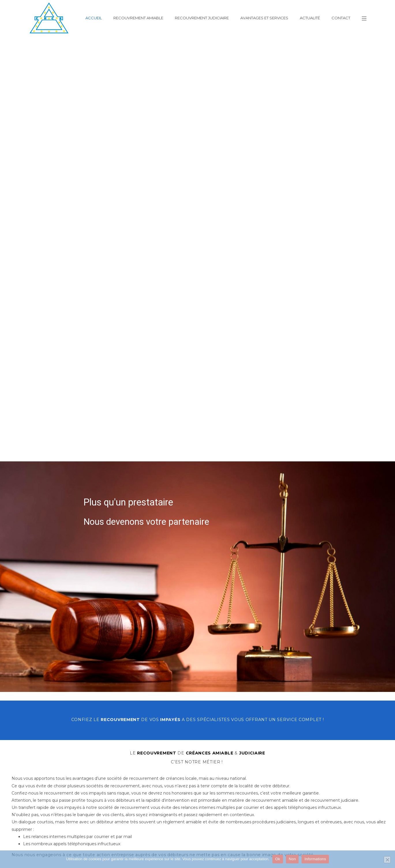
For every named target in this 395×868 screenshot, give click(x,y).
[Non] (387, 860)
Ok (278, 859)
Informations (315, 859)
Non (292, 859)
